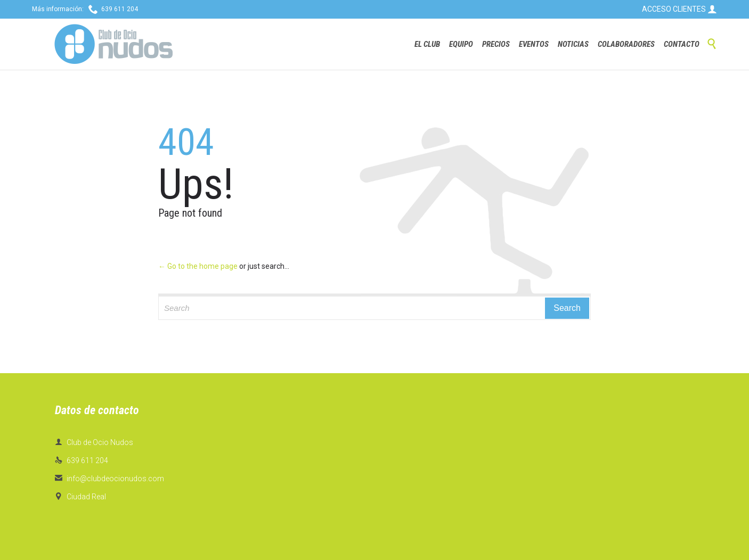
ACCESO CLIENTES (679, 9)
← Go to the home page (198, 266)
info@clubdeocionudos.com (109, 479)
